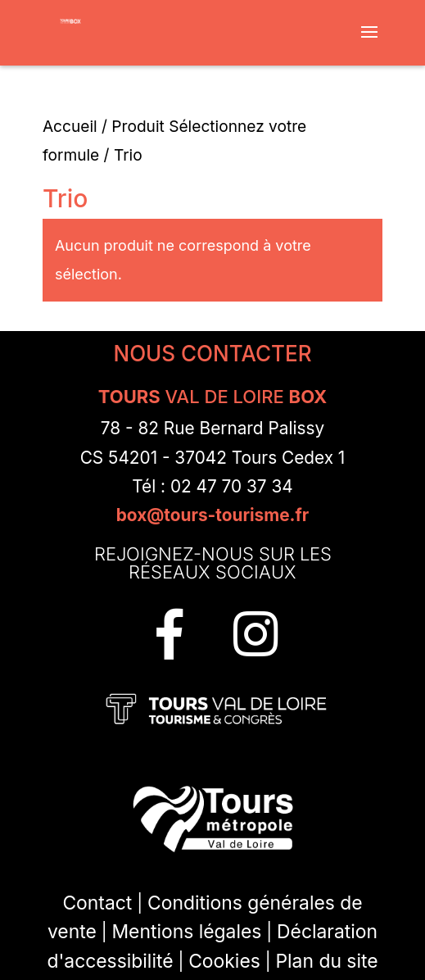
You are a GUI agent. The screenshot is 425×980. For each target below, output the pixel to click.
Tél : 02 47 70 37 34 (212, 486)
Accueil (70, 126)
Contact (97, 903)
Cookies (224, 961)
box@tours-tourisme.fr (213, 515)
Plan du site (326, 961)
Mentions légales (186, 932)
